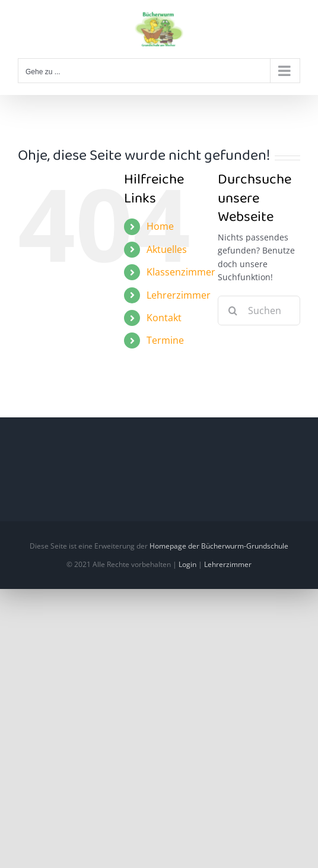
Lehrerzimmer (179, 295)
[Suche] (233, 311)
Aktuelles (167, 249)
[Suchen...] (259, 311)
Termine (165, 340)
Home (160, 226)
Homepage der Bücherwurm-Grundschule (219, 546)
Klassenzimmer (181, 272)
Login (187, 564)
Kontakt (164, 318)
